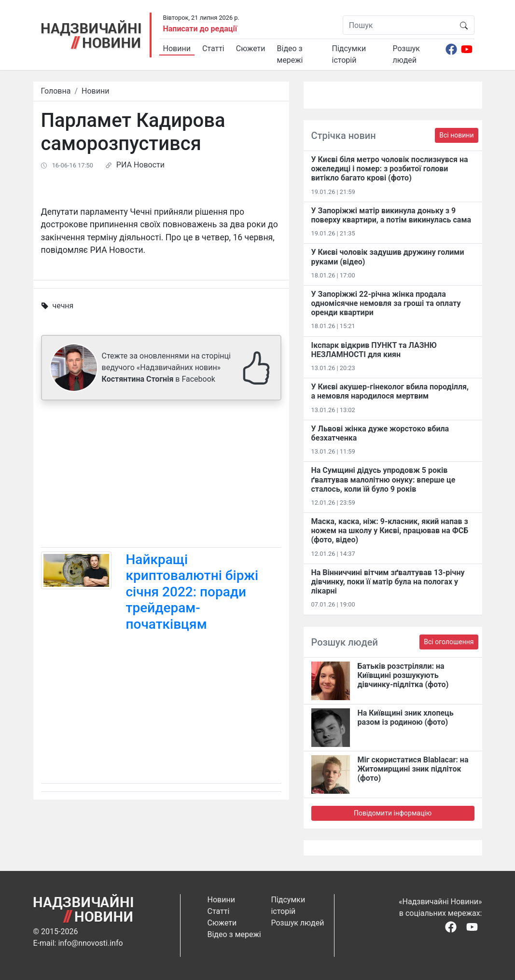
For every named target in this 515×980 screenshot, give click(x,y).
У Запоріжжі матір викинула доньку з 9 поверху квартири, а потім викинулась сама (391, 215)
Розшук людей (406, 54)
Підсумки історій (349, 54)
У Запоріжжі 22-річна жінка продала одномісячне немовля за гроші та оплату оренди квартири (386, 303)
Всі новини (456, 135)
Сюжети (251, 48)
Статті (213, 48)
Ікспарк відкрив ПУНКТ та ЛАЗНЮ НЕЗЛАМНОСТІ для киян (374, 350)
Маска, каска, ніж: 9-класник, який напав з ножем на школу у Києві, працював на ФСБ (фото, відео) (390, 531)
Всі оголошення (449, 642)
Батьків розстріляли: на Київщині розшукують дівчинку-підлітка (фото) (403, 675)
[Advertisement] (161, 476)
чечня (63, 306)
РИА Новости (140, 165)
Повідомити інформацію (393, 813)
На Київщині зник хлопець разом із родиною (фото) (406, 718)
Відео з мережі (290, 54)
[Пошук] (398, 25)
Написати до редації (200, 29)
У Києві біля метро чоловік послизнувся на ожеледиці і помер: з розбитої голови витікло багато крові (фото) (390, 169)
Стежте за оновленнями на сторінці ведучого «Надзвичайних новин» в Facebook (166, 367)
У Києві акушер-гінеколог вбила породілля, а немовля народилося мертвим (390, 391)
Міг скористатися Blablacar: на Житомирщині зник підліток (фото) (413, 769)
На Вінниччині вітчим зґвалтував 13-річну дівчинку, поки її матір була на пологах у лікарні (388, 582)
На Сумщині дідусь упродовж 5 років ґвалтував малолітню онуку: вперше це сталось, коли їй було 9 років (383, 479)
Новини (177, 48)
